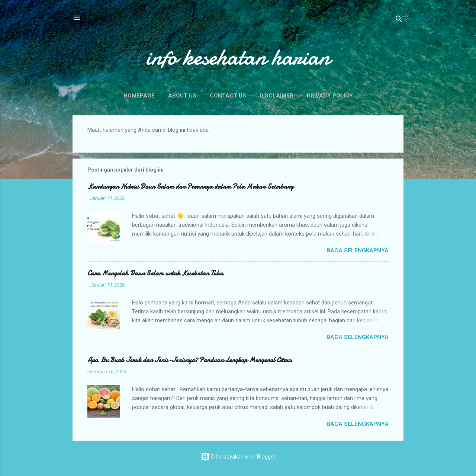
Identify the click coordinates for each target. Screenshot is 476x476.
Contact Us (228, 96)
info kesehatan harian (238, 57)
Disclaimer (276, 96)
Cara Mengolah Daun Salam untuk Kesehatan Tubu (155, 273)
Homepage (139, 96)
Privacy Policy (330, 96)
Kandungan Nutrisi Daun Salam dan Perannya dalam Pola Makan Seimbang (190, 187)
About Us (182, 96)
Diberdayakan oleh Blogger (238, 457)
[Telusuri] (399, 20)
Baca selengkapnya (358, 250)
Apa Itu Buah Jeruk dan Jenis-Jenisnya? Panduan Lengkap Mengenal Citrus (189, 360)
